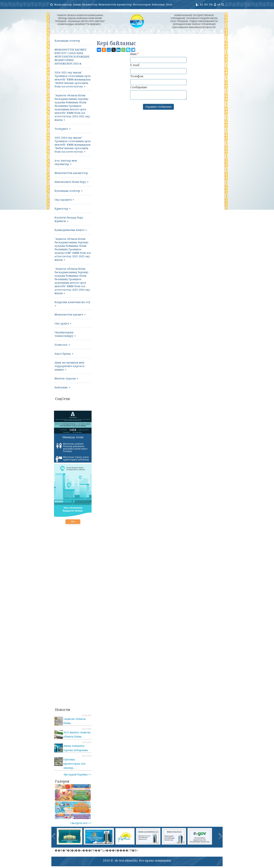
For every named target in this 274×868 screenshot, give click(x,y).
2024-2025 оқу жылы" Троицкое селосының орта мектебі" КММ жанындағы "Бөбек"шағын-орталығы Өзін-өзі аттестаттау (73, 79)
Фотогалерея (142, 4)
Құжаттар (63, 208)
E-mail (135, 65)
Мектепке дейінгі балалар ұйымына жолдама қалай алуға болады (72, 447)
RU (206, 4)
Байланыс (158, 4)
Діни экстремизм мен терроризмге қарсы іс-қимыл (70, 366)
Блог (169, 4)
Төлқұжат (63, 129)
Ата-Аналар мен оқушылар (66, 162)
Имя (135, 54)
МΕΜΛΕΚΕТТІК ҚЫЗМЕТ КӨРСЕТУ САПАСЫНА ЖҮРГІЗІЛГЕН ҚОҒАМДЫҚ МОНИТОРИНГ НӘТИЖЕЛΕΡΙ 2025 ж (72, 56)
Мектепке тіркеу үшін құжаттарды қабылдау (72, 459)
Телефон (137, 76)
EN (211, 4)
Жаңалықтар (63, 4)
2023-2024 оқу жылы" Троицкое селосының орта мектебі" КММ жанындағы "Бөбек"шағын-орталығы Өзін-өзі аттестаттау (73, 145)
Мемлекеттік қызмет (70, 314)
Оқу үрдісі (63, 323)
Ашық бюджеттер (85, 4)
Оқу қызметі (64, 200)
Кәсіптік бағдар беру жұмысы (69, 219)
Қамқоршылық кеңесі (71, 230)
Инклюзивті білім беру (71, 182)
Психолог (62, 345)
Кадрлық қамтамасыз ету (72, 303)
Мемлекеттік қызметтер (115, 4)
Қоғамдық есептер (67, 41)
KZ (202, 4)
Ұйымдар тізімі (73, 437)
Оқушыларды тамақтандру (65, 334)
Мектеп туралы (66, 378)
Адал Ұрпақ (64, 354)
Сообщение (139, 87)
